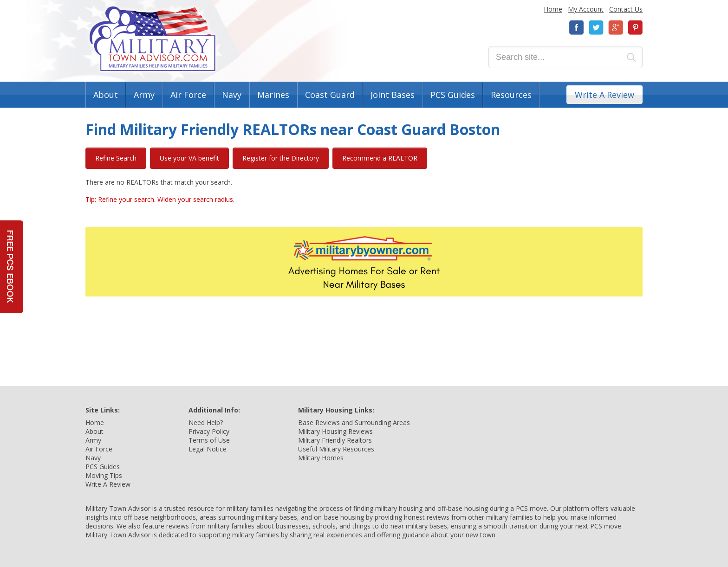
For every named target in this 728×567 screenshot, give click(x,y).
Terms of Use (209, 440)
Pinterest (635, 28)
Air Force (188, 95)
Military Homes (321, 458)
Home (553, 9)
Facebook (577, 28)
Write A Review (604, 95)
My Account (586, 9)
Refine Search (116, 158)
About (106, 95)
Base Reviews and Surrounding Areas (354, 422)
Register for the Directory (281, 158)
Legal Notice (208, 449)
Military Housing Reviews (335, 431)
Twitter (596, 28)
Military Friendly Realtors (335, 440)
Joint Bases (393, 95)
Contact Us (626, 9)
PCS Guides (453, 95)
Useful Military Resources (336, 449)
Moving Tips (104, 475)
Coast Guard (330, 95)
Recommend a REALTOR (380, 158)
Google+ (616, 28)
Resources (511, 95)
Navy (232, 95)
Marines (273, 95)
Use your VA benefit (189, 158)
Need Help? (206, 422)
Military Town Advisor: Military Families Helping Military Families (153, 39)
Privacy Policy (209, 431)
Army (144, 95)
